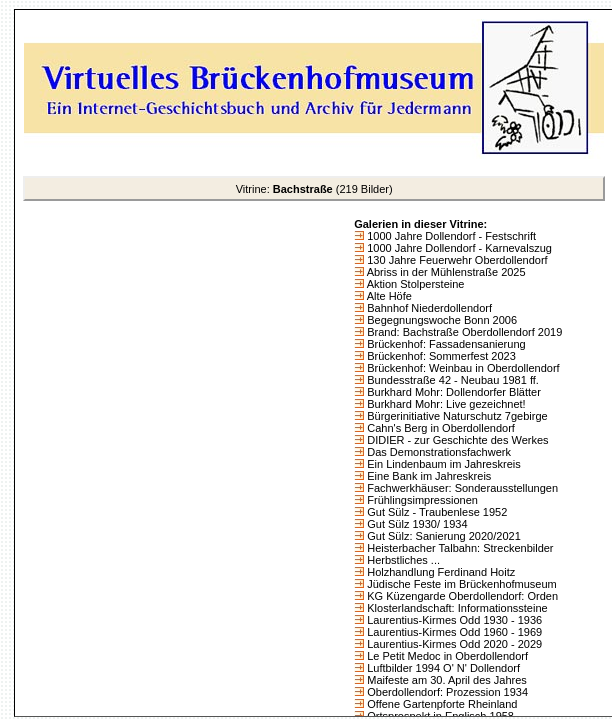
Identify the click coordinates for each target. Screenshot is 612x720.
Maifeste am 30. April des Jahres (445, 680)
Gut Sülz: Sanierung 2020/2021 (442, 536)
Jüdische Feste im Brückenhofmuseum (460, 584)
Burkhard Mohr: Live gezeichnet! (444, 404)
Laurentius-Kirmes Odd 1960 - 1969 (453, 632)
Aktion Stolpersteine (414, 284)
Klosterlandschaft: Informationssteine (455, 608)
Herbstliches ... (402, 560)
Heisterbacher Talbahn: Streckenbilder (458, 548)
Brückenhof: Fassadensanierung (444, 344)
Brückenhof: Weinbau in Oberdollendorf (461, 368)
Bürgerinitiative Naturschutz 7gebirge (455, 416)
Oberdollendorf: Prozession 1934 (446, 692)
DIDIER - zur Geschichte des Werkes (456, 440)
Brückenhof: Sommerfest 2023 (440, 356)
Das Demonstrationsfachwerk (437, 452)
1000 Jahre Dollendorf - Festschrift (450, 236)
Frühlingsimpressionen (421, 500)
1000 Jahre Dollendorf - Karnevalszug (458, 248)
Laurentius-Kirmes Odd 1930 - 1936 (453, 620)
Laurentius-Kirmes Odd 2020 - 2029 (453, 644)
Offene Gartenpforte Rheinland (440, 704)
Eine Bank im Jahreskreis (427, 476)
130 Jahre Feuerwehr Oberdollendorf (455, 260)
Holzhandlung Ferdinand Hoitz (439, 572)
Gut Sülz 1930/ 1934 (415, 524)
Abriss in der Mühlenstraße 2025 (444, 272)
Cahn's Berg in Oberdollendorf (439, 428)
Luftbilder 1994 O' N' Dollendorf (442, 668)
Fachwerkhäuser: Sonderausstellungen (461, 488)
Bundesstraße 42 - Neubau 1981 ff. (451, 380)
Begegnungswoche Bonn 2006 (440, 320)
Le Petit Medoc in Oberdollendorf (446, 656)
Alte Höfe (388, 296)
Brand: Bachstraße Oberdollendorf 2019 (463, 332)
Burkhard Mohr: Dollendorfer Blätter (452, 392)
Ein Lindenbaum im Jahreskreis (442, 464)
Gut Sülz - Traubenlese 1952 (435, 512)
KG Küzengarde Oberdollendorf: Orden (461, 596)
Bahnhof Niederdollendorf (428, 308)
